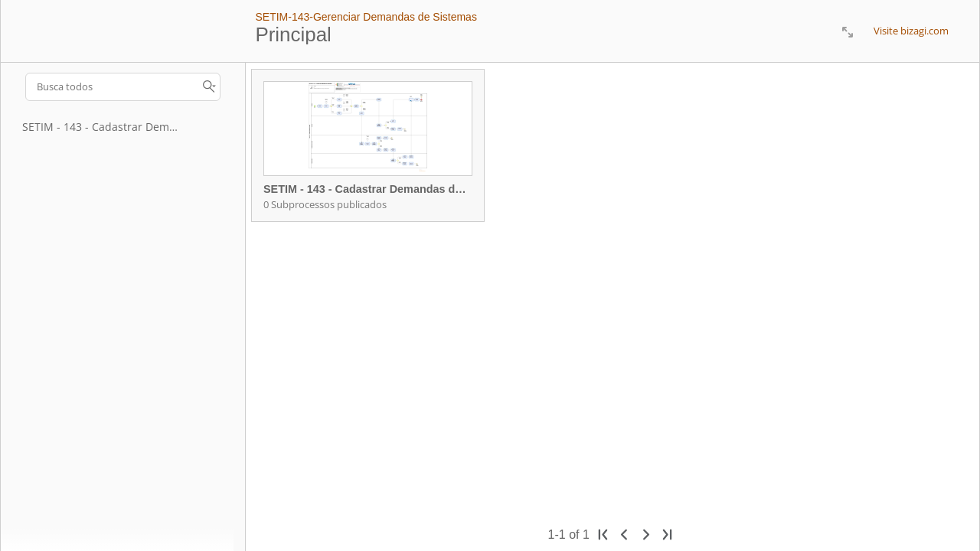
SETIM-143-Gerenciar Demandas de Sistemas (366, 17)
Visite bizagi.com (911, 31)
